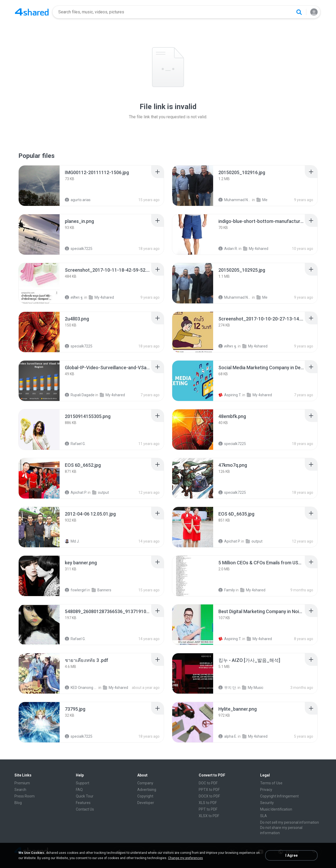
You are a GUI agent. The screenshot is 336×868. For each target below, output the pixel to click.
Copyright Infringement (279, 796)
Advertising (147, 790)
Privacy (266, 790)
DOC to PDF (208, 783)
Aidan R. (228, 249)
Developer (146, 803)
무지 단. (228, 688)
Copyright (145, 796)
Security (267, 803)
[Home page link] (32, 12)
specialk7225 (79, 249)
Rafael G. (75, 444)
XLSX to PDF (209, 816)
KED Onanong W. (81, 688)
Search (20, 790)
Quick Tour (85, 796)
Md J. (72, 541)
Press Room (25, 796)
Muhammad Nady (235, 200)
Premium (22, 783)
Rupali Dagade (80, 395)
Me (262, 200)
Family (227, 590)
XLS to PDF (208, 803)
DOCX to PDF (209, 796)
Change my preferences (185, 858)
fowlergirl (76, 590)
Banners (101, 590)
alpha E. (228, 736)
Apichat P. (76, 492)
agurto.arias (78, 200)
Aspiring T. (230, 395)
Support (83, 783)
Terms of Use (271, 783)
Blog (18, 803)
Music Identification (276, 809)
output (101, 492)
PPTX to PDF (209, 790)
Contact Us (85, 809)
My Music (253, 688)
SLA (264, 816)
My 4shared (256, 249)
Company (145, 783)
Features (83, 803)
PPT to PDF (208, 809)
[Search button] (299, 12)
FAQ (79, 790)
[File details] (39, 186)
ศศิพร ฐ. (74, 297)
